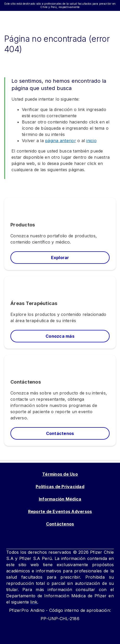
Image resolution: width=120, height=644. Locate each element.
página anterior (61, 141)
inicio (91, 141)
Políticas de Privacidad (60, 487)
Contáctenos (60, 524)
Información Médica (60, 499)
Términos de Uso (60, 474)
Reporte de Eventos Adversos (60, 511)
